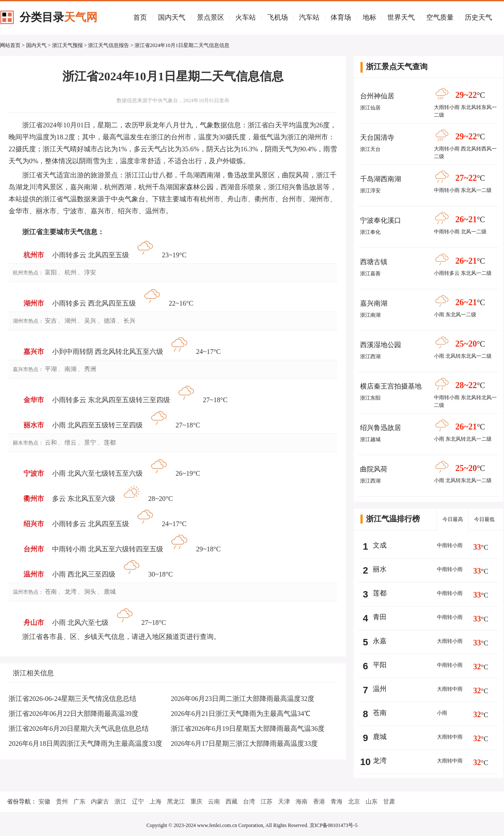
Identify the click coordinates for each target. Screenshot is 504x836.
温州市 (34, 574)
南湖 (70, 369)
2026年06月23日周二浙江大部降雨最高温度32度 (243, 699)
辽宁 (138, 802)
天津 (284, 802)
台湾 (249, 802)
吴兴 (90, 321)
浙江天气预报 (67, 45)
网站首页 (10, 45)
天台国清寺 (377, 137)
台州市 (34, 549)
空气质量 (440, 17)
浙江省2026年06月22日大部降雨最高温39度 (73, 714)
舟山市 (34, 623)
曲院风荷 (374, 469)
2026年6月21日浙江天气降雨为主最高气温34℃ (241, 714)
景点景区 (211, 17)
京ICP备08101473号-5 (334, 825)
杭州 (70, 272)
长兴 (129, 321)
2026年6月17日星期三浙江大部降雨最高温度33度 (244, 743)
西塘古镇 (374, 262)
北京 (354, 802)
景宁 (90, 443)
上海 (155, 802)
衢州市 (34, 499)
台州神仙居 (377, 96)
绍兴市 (34, 524)
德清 (110, 321)
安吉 (51, 321)
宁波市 (34, 473)
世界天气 (401, 17)
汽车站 (309, 17)
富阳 (51, 272)
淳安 (90, 272)
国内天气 (172, 17)
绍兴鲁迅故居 (381, 428)
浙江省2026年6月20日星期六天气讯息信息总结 (79, 729)
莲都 (110, 443)
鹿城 (110, 592)
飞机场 (278, 17)
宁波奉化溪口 (381, 220)
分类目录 (59, 17)
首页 (140, 17)
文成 (380, 545)
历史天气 (478, 17)
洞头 (90, 592)
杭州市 (34, 255)
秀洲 (90, 369)
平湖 (51, 369)
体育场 (341, 17)
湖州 (70, 321)
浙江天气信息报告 (108, 45)
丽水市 (34, 425)
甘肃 (389, 802)
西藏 (231, 802)
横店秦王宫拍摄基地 (391, 386)
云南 (214, 802)
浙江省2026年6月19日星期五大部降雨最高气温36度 (248, 729)
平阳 (380, 665)
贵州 (62, 802)
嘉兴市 (34, 352)
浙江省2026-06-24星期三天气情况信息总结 (72, 699)
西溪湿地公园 (381, 345)
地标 (369, 17)
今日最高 (453, 519)
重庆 (196, 802)
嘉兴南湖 (374, 303)
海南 (302, 802)
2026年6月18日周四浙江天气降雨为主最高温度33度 (85, 743)
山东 (372, 802)
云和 (51, 443)
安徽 (44, 802)
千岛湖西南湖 (381, 179)
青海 (337, 802)
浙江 (120, 802)
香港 (319, 802)
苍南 (51, 592)
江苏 (267, 802)
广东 (79, 802)
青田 (380, 617)
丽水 (380, 569)
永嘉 (380, 641)
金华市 (34, 400)
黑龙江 (176, 802)
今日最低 (484, 519)
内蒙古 (100, 802)
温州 (380, 689)
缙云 (70, 443)
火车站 (246, 17)
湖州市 (34, 303)
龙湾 (70, 592)
